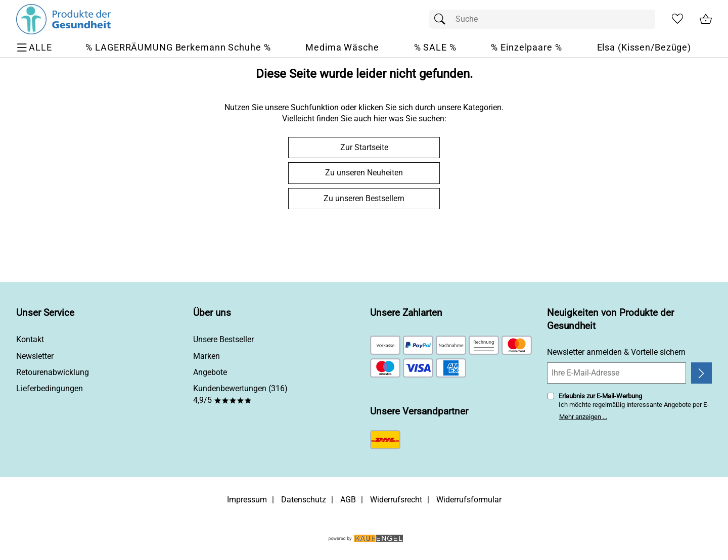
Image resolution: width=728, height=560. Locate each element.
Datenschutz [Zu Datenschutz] (304, 500)
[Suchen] (442, 19)
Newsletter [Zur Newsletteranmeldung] (35, 356)
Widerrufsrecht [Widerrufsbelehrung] (396, 500)
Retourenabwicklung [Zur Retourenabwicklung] (53, 372)
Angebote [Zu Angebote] (210, 372)
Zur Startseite (364, 147)
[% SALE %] (435, 48)
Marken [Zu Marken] (207, 356)
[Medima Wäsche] (342, 48)
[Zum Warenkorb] (706, 19)
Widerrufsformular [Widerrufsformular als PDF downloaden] (469, 500)
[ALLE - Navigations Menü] (36, 48)
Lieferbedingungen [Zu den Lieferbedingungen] (50, 388)
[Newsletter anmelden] (701, 373)
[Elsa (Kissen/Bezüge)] (644, 48)
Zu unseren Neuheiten (364, 173)
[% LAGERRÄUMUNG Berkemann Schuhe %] (178, 48)
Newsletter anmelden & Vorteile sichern (616, 352)
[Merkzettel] (677, 19)
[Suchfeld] (542, 19)
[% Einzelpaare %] (526, 48)
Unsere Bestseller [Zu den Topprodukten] (223, 339)
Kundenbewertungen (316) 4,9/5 (240, 394)
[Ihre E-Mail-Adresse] (617, 373)
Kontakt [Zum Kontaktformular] (30, 339)
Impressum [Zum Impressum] (247, 500)
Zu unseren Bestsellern (364, 198)
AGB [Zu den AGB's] (348, 500)
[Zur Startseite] (63, 19)
